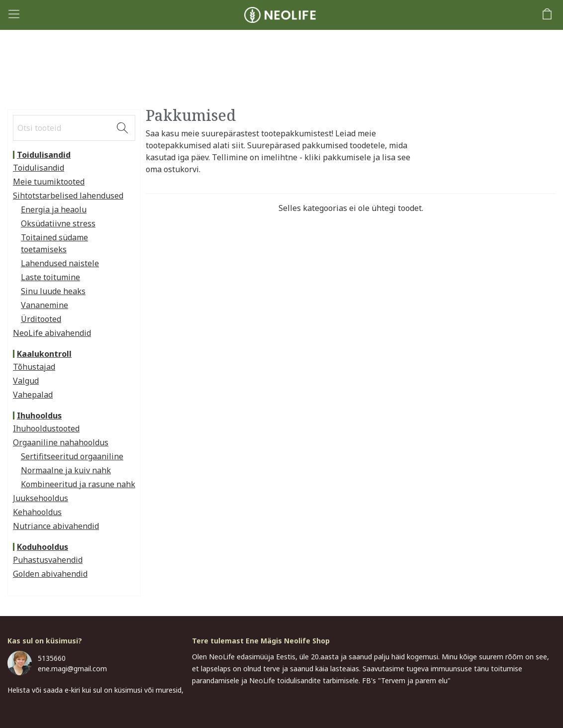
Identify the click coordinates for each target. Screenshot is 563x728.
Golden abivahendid (50, 574)
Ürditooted (41, 319)
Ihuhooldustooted (46, 428)
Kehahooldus (37, 512)
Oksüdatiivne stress (58, 223)
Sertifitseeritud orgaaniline (72, 456)
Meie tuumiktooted (49, 182)
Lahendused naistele (60, 263)
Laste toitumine (50, 277)
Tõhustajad (34, 367)
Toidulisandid (44, 155)
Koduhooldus (43, 547)
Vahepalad (33, 395)
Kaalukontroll (44, 354)
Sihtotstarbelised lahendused (68, 196)
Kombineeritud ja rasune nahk (78, 484)
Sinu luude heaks (53, 291)
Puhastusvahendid (48, 560)
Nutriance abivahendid (56, 526)
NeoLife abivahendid (52, 333)
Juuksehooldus (41, 498)
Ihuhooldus (39, 416)
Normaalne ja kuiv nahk (66, 470)
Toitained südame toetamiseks (54, 243)
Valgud (26, 381)
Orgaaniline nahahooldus (61, 442)
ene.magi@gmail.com (72, 669)
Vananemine (45, 305)
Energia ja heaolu (54, 209)
